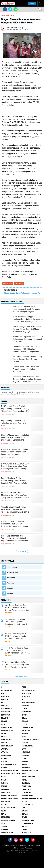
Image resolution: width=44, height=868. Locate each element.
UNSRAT (25, 829)
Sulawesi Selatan (8, 820)
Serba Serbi (6, 817)
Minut (4, 780)
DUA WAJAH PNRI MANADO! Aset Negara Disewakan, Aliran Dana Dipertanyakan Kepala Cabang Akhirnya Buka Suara (15, 466)
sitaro (25, 817)
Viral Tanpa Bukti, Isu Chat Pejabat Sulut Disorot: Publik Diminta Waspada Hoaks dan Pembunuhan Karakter (17, 608)
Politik (25, 802)
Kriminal (26, 755)
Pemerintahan (28, 795)
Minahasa (26, 768)
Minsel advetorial (29, 777)
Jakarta (4, 749)
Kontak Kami (15, 845)
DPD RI (3, 733)
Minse (24, 774)
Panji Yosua (27, 786)
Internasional (28, 746)
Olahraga (26, 783)
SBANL (4, 814)
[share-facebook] (5, 9)
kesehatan (11, 578)
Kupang (4, 758)
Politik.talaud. (28, 805)
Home (3, 15)
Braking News (7, 727)
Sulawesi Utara (13, 572)
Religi (3, 811)
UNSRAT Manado (7, 833)
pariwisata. (6, 792)
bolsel (4, 724)
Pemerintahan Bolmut (10, 798)
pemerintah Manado (9, 795)
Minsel (4, 777)
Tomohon (5, 829)
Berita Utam (6, 712)
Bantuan (25, 706)
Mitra (24, 780)
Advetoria (5, 696)
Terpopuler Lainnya (22, 676)
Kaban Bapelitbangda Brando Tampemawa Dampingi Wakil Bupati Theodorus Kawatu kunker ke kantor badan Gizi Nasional (15, 538)
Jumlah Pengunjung (26, 848)
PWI (23, 808)
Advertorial (27, 693)
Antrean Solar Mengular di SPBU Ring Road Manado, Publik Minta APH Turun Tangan (15, 636)
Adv (3, 693)
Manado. (25, 761)
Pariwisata (26, 789)
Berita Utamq (6, 715)
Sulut (3, 823)
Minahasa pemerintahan (11, 774)
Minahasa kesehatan (30, 771)
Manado (4, 761)
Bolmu (25, 718)
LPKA (24, 758)
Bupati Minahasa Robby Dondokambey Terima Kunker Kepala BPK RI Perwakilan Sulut (14, 481)
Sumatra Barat (28, 823)
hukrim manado (7, 746)
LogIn (32, 3)
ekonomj (5, 737)
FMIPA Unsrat (6, 740)
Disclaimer (15, 848)
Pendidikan (19, 284)
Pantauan (11, 583)
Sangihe (25, 811)
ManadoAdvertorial (9, 764)
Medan (25, 764)
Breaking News (7, 730)
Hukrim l (25, 743)
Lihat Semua (22, 551)
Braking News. (28, 727)
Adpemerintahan (29, 690)
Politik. (4, 805)
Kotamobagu (6, 755)
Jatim (24, 749)
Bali (3, 703)
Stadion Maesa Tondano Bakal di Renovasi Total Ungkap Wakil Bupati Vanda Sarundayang (15, 438)
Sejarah (10, 593)
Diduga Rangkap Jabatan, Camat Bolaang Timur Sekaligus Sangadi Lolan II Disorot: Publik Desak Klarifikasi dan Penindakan (16, 622)
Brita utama (27, 730)
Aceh (24, 687)
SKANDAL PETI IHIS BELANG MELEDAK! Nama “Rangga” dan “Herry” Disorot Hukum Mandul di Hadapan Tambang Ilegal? (15, 495)
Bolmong (5, 718)
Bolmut (4, 721)
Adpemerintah (7, 690)
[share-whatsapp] (16, 9)
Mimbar (4, 768)
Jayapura (5, 752)
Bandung (5, 706)
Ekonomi (25, 733)
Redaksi (7, 845)
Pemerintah (27, 792)
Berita (25, 709)
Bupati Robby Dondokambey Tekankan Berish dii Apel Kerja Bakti (14, 423)
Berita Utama (8, 284)
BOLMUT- (25, 721)
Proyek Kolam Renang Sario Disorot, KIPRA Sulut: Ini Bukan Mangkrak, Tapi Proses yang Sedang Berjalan (17, 651)
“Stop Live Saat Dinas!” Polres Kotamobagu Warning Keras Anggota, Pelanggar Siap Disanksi (15, 510)
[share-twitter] (10, 9)
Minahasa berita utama (10, 771)
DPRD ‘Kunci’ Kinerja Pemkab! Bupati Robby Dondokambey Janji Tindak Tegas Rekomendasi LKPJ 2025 (15, 409)
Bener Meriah (6, 709)
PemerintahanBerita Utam (32, 798)
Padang (4, 786)
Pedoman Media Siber (27, 845)
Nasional (5, 783)
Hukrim (4, 743)
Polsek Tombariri (8, 808)
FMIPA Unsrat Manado (30, 740)
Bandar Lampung (29, 703)
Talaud (25, 826)
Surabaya (5, 826)
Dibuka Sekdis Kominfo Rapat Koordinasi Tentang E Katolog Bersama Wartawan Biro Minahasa (22, 293)
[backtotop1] (42, 853)
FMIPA (24, 737)
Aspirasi (10, 588)
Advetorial (26, 696)
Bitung (25, 715)
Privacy (38, 845)
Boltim (25, 724)
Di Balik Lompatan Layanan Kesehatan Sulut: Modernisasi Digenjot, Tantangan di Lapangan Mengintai (15, 524)
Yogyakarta (27, 833)
